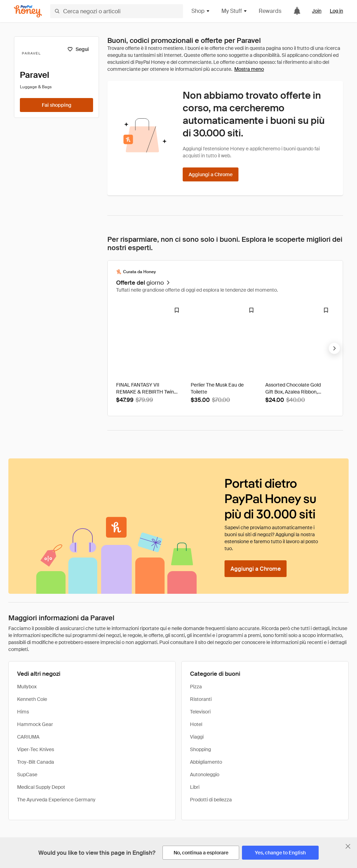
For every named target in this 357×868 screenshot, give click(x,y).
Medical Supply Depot (41, 787)
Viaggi (197, 737)
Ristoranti (201, 699)
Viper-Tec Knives (36, 749)
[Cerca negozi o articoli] (117, 11)
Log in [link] (336, 11)
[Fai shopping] (56, 105)
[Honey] (28, 11)
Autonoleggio (205, 775)
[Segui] (78, 49)
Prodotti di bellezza (211, 800)
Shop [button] (201, 11)
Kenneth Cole (32, 699)
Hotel (196, 724)
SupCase (27, 775)
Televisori (200, 712)
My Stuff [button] (234, 11)
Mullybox (27, 687)
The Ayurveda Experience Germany (56, 800)
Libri (195, 787)
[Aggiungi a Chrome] (211, 174)
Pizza (196, 687)
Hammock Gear (35, 724)
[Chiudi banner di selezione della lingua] (348, 846)
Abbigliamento (206, 762)
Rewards (270, 11)
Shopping (200, 749)
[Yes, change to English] (280, 853)
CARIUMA (28, 737)
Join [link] (317, 11)
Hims (23, 712)
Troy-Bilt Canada (36, 762)
